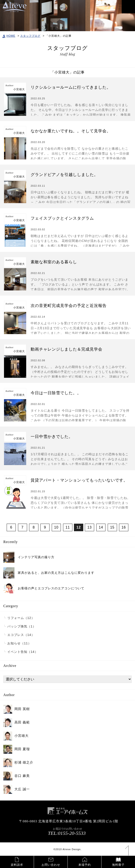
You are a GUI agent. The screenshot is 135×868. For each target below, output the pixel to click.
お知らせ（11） (19, 643)
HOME (9, 36)
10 (56, 527)
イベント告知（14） (23, 652)
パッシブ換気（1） (22, 626)
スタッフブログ (30, 36)
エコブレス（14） (21, 635)
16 (124, 527)
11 (68, 527)
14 (101, 527)
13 (89, 527)
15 (112, 527)
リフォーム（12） (21, 618)
